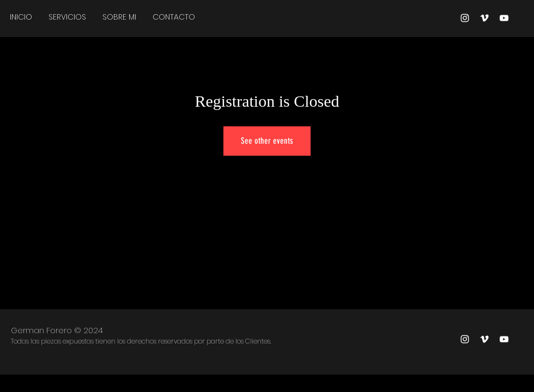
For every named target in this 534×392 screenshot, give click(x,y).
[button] (67, 17)
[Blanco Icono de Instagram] (465, 18)
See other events (267, 141)
